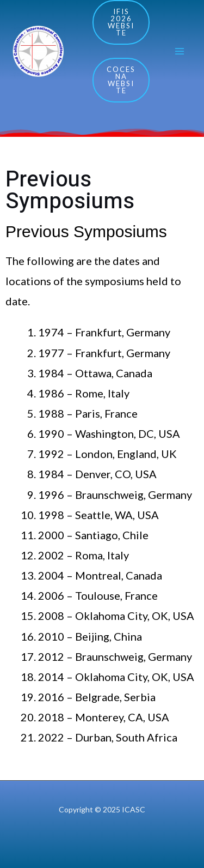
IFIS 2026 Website (121, 22)
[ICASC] (38, 52)
